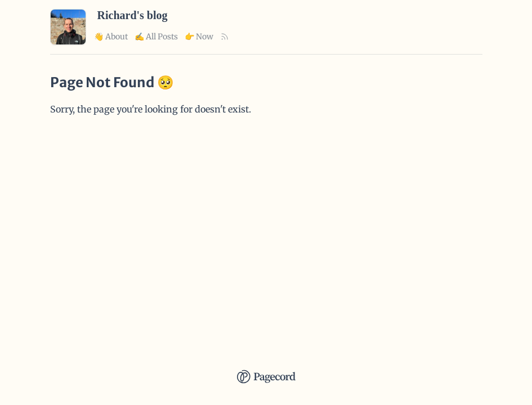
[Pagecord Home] (266, 369)
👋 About (111, 37)
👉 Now (199, 37)
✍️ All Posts (156, 37)
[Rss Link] (225, 37)
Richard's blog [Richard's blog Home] (133, 15)
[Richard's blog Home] (68, 42)
